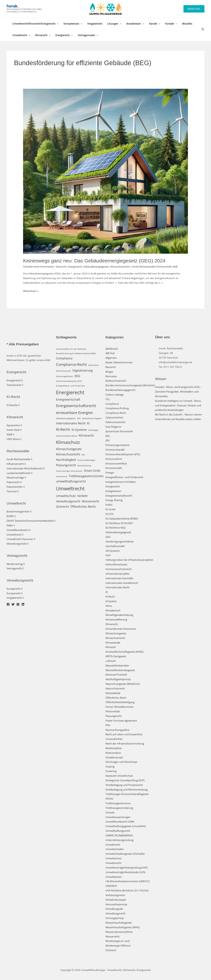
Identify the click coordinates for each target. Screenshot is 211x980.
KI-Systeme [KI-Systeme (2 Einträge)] (79, 430)
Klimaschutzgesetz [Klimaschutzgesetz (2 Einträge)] (69, 449)
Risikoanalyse (113, 753)
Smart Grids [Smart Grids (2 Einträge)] (92, 471)
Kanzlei (155, 24)
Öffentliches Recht (116, 698)
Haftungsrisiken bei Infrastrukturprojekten (129, 560)
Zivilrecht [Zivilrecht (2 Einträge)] (62, 506)
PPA (108, 725)
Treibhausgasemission (118, 803)
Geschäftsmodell (115, 546)
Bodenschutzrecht (116, 381)
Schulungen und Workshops (121, 762)
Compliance (112, 404)
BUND (10, 516)
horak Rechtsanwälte (18, 459)
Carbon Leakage (115, 395)
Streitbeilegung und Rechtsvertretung (127, 790)
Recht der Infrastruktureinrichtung (125, 743)
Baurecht (61, 267)
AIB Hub (110, 353)
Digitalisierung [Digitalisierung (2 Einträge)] (83, 370)
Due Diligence (113, 427)
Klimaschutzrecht (120, 267)
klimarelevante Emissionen (121, 629)
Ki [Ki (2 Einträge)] (88, 423)
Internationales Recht (117, 587)
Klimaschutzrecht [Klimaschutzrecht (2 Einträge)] (68, 454)
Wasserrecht (113, 936)
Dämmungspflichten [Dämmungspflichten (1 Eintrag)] (65, 376)
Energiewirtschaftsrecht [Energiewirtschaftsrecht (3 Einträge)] (76, 406)
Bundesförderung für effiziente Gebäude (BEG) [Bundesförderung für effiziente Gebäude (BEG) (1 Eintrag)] (76, 353)
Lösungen (114, 24)
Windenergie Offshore (118, 946)
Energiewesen (113, 491)
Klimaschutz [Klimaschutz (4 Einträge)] (68, 442)
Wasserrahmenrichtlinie (119, 932)
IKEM (9, 434)
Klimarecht (43, 35)
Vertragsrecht (14, 568)
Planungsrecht (114, 716)
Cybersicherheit (114, 417)
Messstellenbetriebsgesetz (120, 670)
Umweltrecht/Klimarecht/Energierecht (35, 24)
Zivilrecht (111, 950)
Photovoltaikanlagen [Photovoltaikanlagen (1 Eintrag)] (86, 460)
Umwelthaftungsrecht (118, 831)
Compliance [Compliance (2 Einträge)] (64, 358)
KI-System (111, 601)
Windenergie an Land (118, 941)
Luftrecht (111, 661)
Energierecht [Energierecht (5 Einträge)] (70, 392)
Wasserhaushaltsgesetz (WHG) (123, 927)
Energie (110, 473)
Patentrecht (13, 482)
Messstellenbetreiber (117, 665)
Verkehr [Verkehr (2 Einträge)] (83, 496)
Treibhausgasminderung (119, 808)
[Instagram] (18, 604)
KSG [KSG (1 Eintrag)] (83, 455)
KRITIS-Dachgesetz (116, 656)
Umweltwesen (114, 877)
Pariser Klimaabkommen (120, 707)
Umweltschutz (114, 858)
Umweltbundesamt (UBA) (120, 822)
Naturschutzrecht (115, 688)
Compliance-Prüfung (117, 408)
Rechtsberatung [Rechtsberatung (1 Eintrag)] (84, 466)
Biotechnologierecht (18, 511)
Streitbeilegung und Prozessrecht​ (124, 785)
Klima (109, 606)
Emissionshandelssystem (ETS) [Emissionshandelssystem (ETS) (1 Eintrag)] (69, 381)
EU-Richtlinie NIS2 (116, 528)
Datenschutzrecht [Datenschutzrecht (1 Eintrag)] (64, 371)
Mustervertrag (15, 564)
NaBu (10, 525)
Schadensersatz (114, 757)
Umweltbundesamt (17, 530)
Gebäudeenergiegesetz (96, 267)
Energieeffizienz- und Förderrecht (124, 477)
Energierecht (64, 35)
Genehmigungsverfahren (120, 541)
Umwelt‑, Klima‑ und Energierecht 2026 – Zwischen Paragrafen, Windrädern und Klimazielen (178, 392)
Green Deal (13, 430)
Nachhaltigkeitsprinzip (118, 679)
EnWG (109, 505)
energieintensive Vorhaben (121, 482)
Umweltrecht (21, 35)
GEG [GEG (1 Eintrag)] (79, 418)
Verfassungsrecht (115, 895)
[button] (194, 9)
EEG (108, 436)
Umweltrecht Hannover (20, 539)
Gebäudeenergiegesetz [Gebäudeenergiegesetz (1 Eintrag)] (66, 418)
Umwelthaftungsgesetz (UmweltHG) (126, 826)
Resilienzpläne (114, 748)
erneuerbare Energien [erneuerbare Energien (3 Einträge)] (75, 413)
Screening (111, 771)
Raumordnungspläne (117, 730)
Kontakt (171, 24)
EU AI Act (111, 509)
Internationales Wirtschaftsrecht (25, 468)
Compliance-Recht (116, 413)
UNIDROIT (111, 886)
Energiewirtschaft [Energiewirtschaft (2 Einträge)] (68, 399)
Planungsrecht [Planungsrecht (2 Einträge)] (66, 465)
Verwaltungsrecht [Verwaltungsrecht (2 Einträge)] (68, 501)
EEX (108, 440)
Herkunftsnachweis (116, 564)
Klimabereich (113, 610)
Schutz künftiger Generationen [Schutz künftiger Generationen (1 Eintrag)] (69, 471)
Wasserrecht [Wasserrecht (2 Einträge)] (90, 501)
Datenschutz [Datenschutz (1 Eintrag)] (94, 365)
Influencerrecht (15, 464)
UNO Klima (13, 439)
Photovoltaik (113, 711)
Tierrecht (12, 491)
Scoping (110, 766)
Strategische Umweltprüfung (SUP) (125, 780)
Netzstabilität (113, 693)
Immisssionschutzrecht (119, 569)
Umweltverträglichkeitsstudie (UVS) (125, 872)
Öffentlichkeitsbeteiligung (120, 702)
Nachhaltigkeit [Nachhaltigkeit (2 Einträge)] (66, 460)
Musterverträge (15, 477)
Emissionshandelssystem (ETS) (123, 454)
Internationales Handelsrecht (122, 583)
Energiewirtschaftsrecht (119, 496)
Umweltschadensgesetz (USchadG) (125, 854)
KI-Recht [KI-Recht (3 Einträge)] (63, 429)
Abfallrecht (112, 349)
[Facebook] (8, 604)
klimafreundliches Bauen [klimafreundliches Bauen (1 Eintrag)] (67, 436)
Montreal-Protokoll (116, 675)
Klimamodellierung (116, 619)
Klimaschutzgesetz (116, 633)
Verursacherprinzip (116, 904)
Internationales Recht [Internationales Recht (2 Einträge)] (71, 423)
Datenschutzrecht (115, 422)
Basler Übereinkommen (119, 362)
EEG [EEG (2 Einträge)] (77, 376)
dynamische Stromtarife (119, 431)
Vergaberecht (95, 24)
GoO (108, 555)
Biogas (109, 372)
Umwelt (110, 812)
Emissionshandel (115, 450)
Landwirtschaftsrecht (18, 473)
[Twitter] (13, 604)
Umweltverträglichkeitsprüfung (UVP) (127, 868)
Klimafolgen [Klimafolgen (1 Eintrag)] (93, 430)
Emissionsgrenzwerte (118, 445)
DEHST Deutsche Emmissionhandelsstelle (30, 521)
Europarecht (14, 589)
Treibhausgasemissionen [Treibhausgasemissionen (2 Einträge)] (86, 476)
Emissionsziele (114, 468)
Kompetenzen (73, 24)
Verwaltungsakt (114, 909)
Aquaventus (13, 425)
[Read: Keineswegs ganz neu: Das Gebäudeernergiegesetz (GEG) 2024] (105, 171)
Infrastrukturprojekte (117, 574)
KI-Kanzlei (12, 405)
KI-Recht (110, 597)
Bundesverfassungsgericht (120, 390)
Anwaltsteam (135, 24)
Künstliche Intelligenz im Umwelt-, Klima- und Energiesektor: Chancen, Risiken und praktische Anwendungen (178, 405)
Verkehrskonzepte (116, 900)
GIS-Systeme (113, 551)
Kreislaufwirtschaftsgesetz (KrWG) (124, 652)
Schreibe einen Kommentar (38, 267)
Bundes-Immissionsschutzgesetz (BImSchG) (130, 385)
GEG (108, 537)
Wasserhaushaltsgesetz (119, 923)
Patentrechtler (15, 487)
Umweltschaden (115, 849)
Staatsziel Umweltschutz (119, 776)
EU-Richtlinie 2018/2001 (119, 523)
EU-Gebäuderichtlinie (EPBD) (122, 519)
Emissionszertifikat (116, 463)
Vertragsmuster (88, 35)
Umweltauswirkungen (118, 817)
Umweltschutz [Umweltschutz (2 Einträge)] (66, 496)
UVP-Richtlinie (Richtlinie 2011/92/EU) (127, 890)
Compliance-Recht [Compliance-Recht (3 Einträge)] (71, 364)
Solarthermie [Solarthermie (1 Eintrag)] (62, 476)
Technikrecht (14, 385)
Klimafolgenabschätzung (119, 615)
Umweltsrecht (113, 863)
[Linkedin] (23, 604)
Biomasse (111, 376)
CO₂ (108, 399)
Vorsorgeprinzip (115, 918)
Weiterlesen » (31, 291)
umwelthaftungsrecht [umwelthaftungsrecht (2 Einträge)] (71, 481)
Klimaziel (111, 647)
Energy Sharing (114, 500)
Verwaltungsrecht (16, 544)
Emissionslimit (114, 459)
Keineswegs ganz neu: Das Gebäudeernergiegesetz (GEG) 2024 (94, 261)
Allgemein (111, 358)
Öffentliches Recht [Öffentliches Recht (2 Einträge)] (83, 506)
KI (107, 592)
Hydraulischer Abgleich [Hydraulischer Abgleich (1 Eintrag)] (92, 418)
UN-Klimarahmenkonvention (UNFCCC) (128, 881)
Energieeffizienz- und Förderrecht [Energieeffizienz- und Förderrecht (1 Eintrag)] (70, 386)
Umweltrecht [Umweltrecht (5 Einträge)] (70, 489)
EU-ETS (109, 514)
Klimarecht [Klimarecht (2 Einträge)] (86, 435)
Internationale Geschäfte (119, 578)
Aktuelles (187, 24)
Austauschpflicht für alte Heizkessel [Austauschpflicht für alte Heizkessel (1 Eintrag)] (71, 349)
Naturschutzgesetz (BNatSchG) (123, 684)
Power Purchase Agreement (121, 721)
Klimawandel (113, 643)
